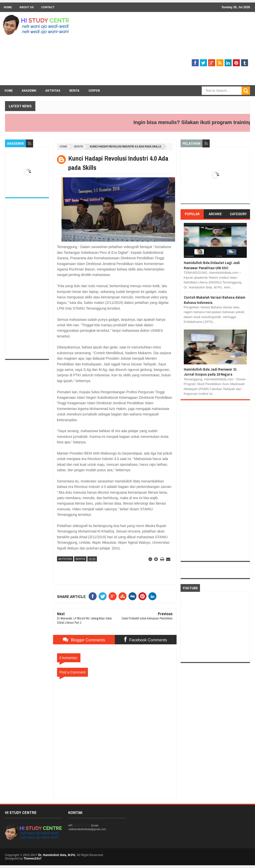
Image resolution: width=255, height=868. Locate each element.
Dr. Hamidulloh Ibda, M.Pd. (57, 855)
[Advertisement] (159, 50)
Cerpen (94, 91)
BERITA (79, 147)
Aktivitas (53, 91)
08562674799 (82, 825)
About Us (27, 7)
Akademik (29, 91)
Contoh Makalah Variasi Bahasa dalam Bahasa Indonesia (215, 300)
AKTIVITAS (65, 559)
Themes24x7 (33, 859)
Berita (74, 91)
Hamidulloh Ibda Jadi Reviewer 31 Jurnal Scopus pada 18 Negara (210, 372)
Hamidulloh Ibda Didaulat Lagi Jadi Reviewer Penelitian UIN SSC (212, 265)
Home (8, 7)
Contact (48, 7)
